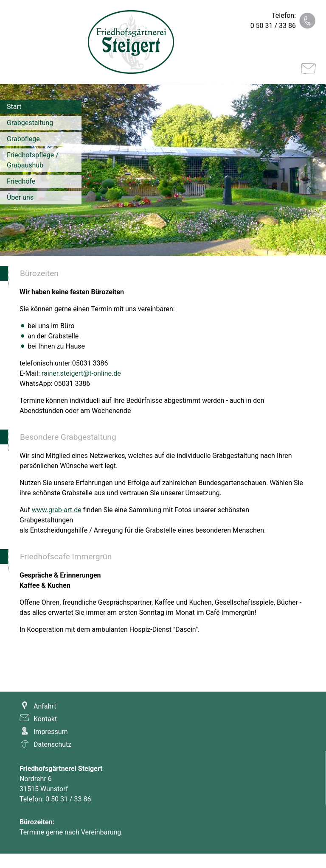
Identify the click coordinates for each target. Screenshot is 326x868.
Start (14, 107)
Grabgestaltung (30, 123)
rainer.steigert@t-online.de (81, 373)
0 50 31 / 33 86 (68, 799)
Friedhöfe (21, 181)
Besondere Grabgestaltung (68, 437)
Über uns (20, 197)
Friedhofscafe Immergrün (66, 557)
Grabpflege (23, 139)
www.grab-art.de (57, 510)
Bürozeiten (39, 273)
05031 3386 (90, 363)
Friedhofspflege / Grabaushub (33, 160)
